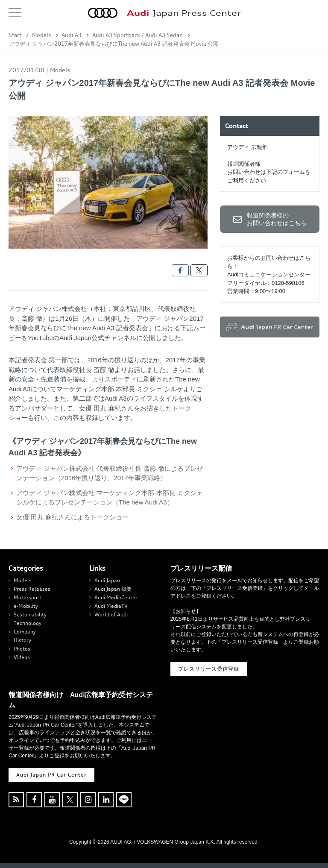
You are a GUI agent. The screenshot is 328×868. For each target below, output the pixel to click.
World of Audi (111, 614)
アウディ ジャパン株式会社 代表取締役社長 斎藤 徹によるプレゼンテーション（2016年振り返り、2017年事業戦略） (110, 473)
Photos (22, 649)
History (22, 640)
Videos (22, 657)
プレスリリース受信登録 (209, 669)
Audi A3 (72, 35)
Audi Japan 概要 (113, 589)
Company (25, 632)
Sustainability (30, 614)
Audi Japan (107, 580)
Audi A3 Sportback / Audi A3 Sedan (138, 35)
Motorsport (28, 597)
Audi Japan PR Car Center (51, 775)
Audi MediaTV (111, 606)
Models (41, 35)
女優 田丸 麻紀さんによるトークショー (72, 517)
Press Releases (32, 589)
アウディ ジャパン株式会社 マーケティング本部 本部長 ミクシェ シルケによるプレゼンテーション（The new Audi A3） (110, 498)
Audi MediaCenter (116, 597)
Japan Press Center (184, 13)
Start (15, 35)
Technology (28, 623)
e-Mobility (26, 606)
